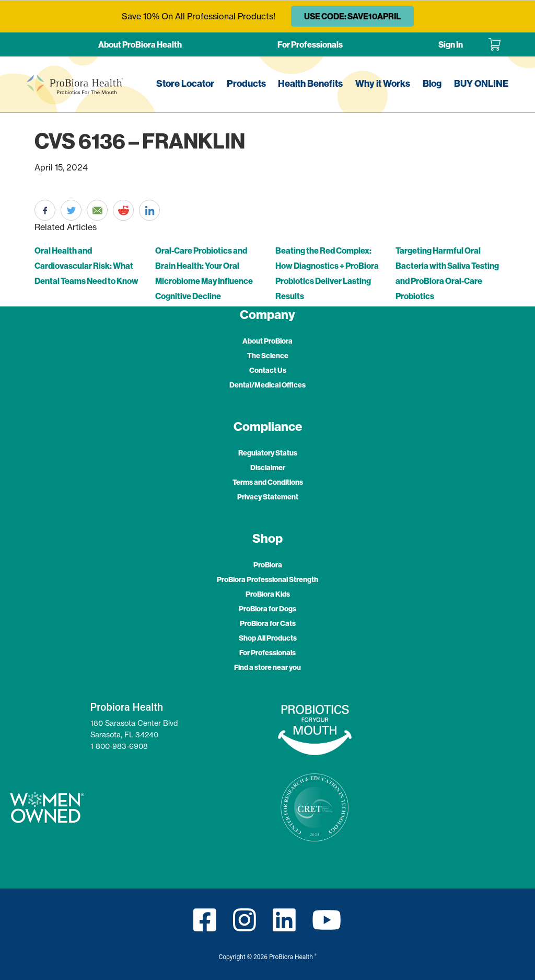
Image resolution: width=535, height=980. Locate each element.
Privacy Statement (268, 497)
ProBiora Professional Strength (267, 579)
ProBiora (268, 565)
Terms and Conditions (268, 482)
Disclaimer (268, 468)
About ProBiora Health (140, 44)
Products (246, 83)
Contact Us (268, 370)
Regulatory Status (268, 453)
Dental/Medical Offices (267, 385)
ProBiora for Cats (268, 623)
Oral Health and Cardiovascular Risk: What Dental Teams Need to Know (86, 266)
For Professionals (310, 44)
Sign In (451, 44)
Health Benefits (310, 83)
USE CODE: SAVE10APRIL (352, 16)
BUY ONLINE (481, 83)
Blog (432, 83)
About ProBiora (267, 341)
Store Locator (185, 83)
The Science (268, 356)
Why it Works (383, 83)
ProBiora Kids (268, 594)
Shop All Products (268, 638)
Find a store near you (267, 667)
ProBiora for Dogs (267, 609)
